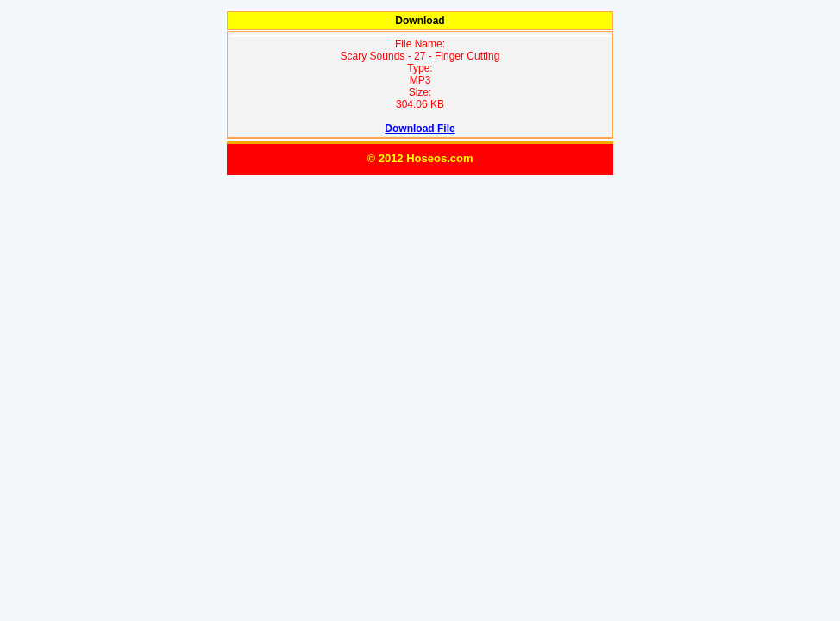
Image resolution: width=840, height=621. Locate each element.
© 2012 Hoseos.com (420, 158)
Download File (420, 129)
